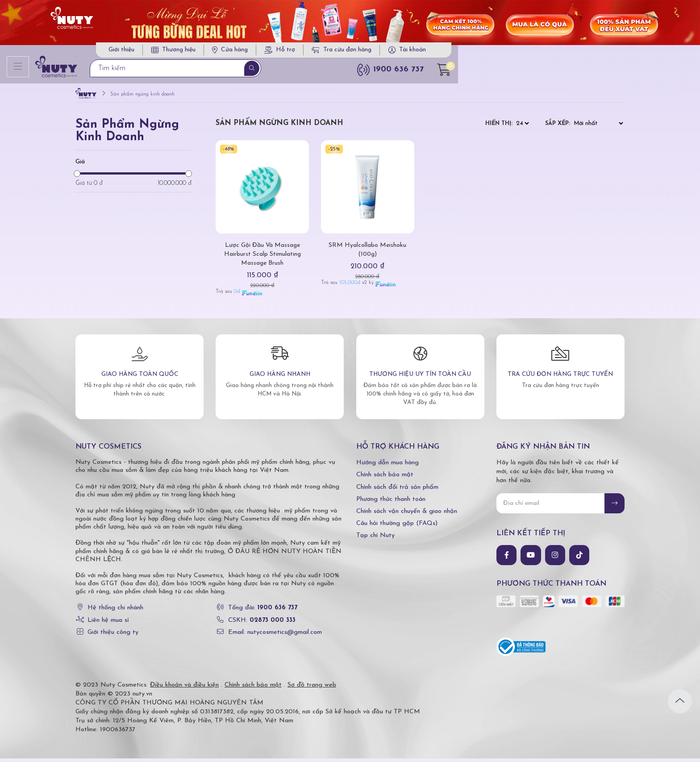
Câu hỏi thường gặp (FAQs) (397, 527)
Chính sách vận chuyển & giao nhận (407, 515)
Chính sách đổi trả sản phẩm (397, 491)
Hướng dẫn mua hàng (387, 467)
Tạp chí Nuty (375, 539)
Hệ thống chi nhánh (115, 612)
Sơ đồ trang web (312, 689)
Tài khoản (586, 52)
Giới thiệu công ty (113, 636)
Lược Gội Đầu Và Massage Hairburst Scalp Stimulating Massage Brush (262, 258)
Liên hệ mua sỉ (108, 624)
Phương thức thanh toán (391, 503)
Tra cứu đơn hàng (515, 52)
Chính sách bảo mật (385, 479)
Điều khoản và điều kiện (184, 689)
